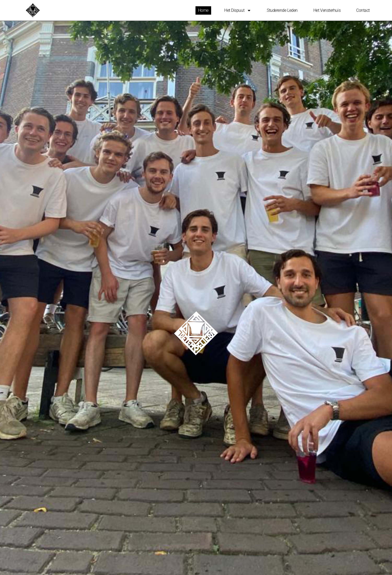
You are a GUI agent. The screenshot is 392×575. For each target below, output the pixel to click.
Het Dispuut (238, 10)
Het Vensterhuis (327, 10)
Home (203, 10)
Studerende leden (282, 10)
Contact (363, 10)
